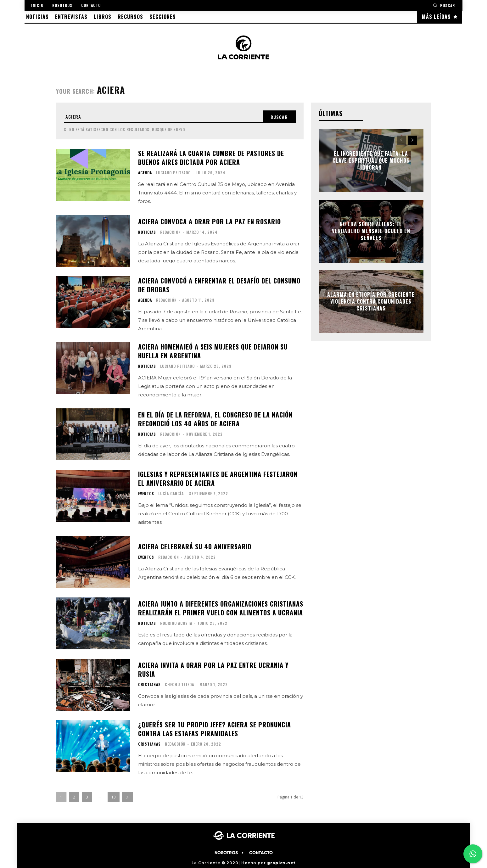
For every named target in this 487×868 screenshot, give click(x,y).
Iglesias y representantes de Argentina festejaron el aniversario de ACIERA (218, 479)
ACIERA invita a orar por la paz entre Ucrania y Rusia (213, 669)
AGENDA (145, 173)
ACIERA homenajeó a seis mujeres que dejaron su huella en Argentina (213, 351)
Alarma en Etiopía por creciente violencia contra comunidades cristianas (371, 302)
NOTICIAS (147, 232)
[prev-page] (401, 140)
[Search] (279, 117)
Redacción (171, 232)
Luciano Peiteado (173, 173)
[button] (444, 5)
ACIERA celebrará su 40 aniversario (195, 546)
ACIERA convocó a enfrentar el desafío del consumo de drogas (219, 285)
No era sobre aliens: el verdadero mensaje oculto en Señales (371, 231)
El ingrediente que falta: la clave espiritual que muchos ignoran (371, 161)
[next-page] (127, 797)
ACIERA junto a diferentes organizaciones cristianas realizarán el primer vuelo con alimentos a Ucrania (221, 608)
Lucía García (171, 493)
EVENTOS (146, 494)
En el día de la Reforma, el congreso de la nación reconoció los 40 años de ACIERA (215, 419)
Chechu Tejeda (179, 684)
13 (114, 797)
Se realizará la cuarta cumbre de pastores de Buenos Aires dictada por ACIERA (211, 158)
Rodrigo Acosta (176, 623)
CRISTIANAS (149, 684)
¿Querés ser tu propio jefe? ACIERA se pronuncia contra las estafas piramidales (215, 729)
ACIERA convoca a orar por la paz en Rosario (210, 221)
